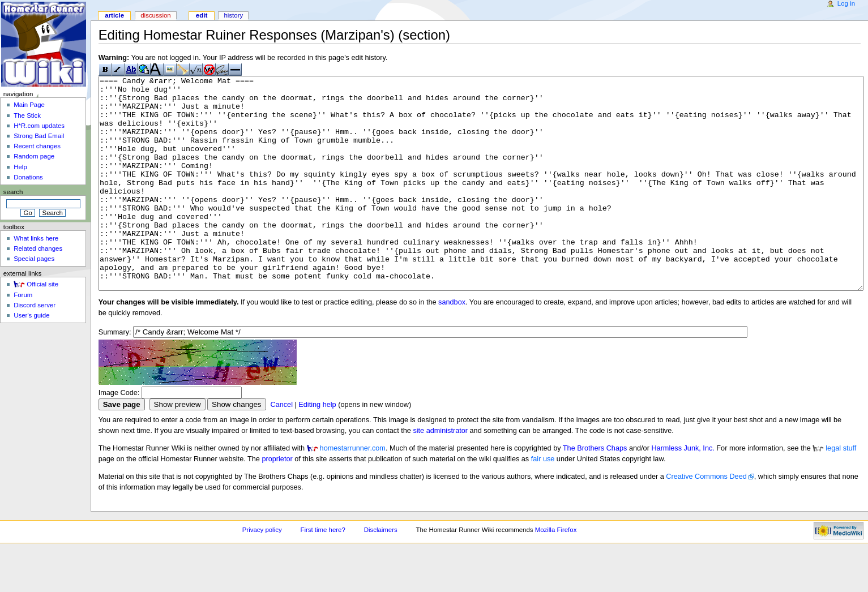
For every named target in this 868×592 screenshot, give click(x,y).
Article (114, 15)
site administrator (440, 473)
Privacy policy (262, 572)
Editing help (317, 447)
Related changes (38, 248)
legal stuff (841, 491)
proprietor (277, 501)
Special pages (34, 259)
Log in (846, 3)
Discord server (35, 305)
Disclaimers (381, 572)
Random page (34, 156)
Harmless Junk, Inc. (683, 491)
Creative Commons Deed (706, 519)
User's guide (31, 315)
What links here (36, 238)
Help (20, 167)
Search (13, 192)
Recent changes (37, 146)
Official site (42, 284)
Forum (23, 295)
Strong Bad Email (39, 136)
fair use (543, 501)
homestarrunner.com (353, 491)
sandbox (452, 345)
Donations (28, 177)
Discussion (155, 15)
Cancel (281, 447)
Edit (202, 15)
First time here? (322, 572)
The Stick (27, 115)
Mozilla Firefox (556, 572)
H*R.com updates (39, 126)
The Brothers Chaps (595, 491)
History (233, 15)
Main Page (29, 105)
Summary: (115, 375)
